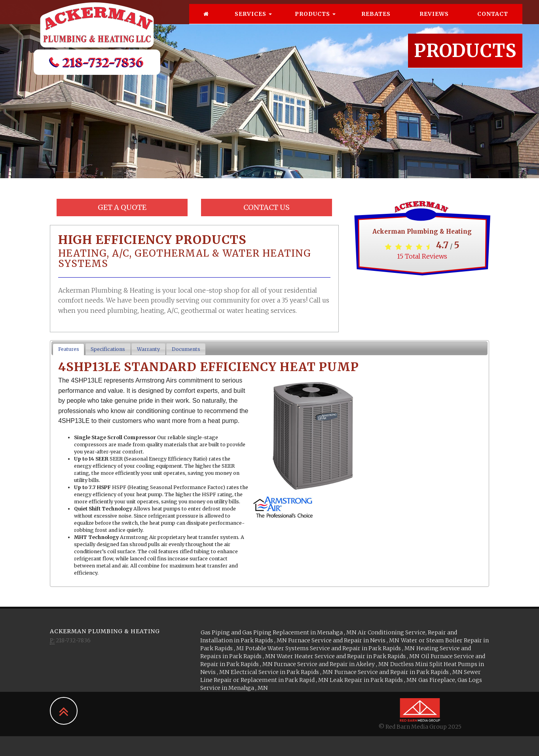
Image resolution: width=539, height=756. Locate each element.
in (279, 632)
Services (253, 22)
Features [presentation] (69, 349)
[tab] (68, 349)
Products (315, 22)
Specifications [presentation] (108, 349)
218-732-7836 (97, 70)
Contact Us (267, 207)
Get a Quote (122, 207)
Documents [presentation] (186, 349)
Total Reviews (422, 256)
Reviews (434, 22)
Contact (493, 22)
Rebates (376, 22)
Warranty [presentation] (148, 349)
